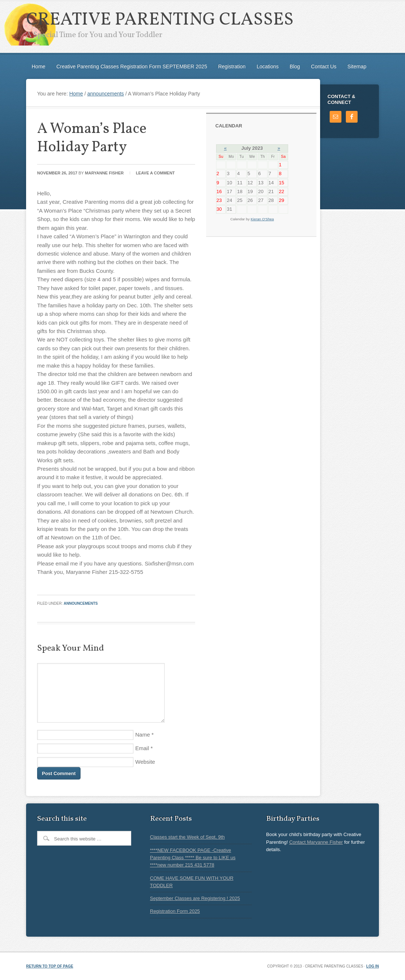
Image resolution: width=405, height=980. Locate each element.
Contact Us (324, 66)
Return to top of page (50, 966)
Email (142, 748)
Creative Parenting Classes (160, 20)
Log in (373, 966)
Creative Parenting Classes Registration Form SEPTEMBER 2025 (132, 66)
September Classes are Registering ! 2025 (195, 898)
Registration (232, 66)
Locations (268, 66)
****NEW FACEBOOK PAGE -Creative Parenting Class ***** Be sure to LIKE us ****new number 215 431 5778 (193, 858)
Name (143, 735)
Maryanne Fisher (104, 173)
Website (145, 762)
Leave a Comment (155, 173)
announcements (81, 603)
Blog (295, 66)
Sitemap (357, 66)
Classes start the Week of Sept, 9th (187, 837)
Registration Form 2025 (175, 911)
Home (38, 66)
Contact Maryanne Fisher (316, 842)
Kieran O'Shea (262, 219)
